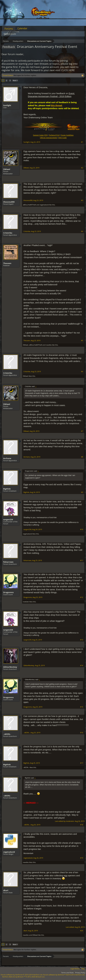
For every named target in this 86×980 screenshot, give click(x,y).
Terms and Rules (67, 973)
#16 (82, 733)
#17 (82, 763)
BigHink (7, 489)
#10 (82, 529)
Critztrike (8, 233)
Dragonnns (8, 592)
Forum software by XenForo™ (64, 975)
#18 (82, 825)
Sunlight (7, 105)
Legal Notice (75, 969)
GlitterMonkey (10, 667)
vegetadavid (44, 205)
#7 (82, 431)
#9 (82, 492)
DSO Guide (63, 138)
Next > (15, 80)
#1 (82, 142)
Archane (7, 458)
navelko (49, 345)
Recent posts (10, 34)
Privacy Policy (80, 973)
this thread (56, 105)
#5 (82, 341)
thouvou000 (9, 202)
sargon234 (8, 519)
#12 (82, 597)
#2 (82, 168)
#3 (82, 200)
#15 (82, 707)
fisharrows (8, 562)
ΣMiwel (7, 169)
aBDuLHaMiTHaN (29, 205)
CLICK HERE (68, 70)
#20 (82, 931)
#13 (82, 640)
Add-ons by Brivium (24, 977)
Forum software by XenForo (22, 975)
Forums (9, 29)
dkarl (6, 890)
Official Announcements (49, 138)
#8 (82, 457)
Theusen (7, 263)
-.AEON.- (7, 734)
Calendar (22, 28)
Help (83, 969)
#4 (82, 231)
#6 (82, 372)
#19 (82, 858)
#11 (82, 560)
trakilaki (26, 602)
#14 (82, 665)
